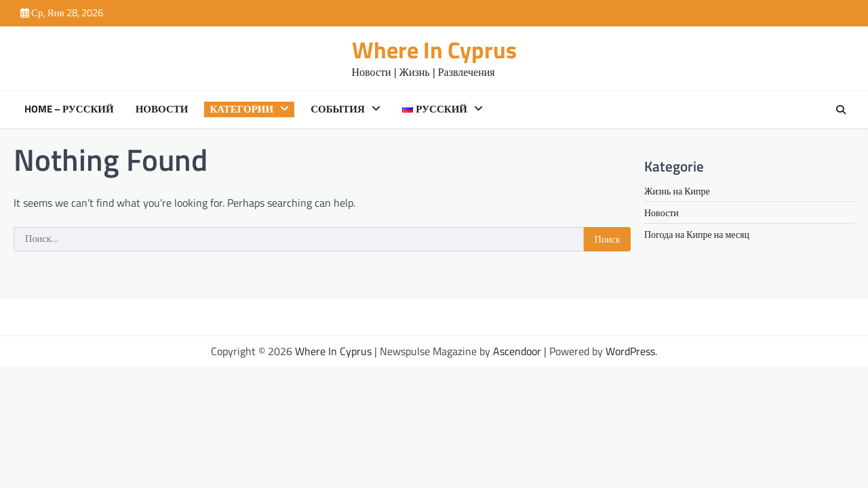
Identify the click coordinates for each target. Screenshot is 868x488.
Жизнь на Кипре (677, 191)
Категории (241, 109)
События (338, 109)
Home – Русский (69, 109)
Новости (162, 109)
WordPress (630, 351)
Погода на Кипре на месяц (697, 234)
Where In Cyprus (434, 50)
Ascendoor (517, 351)
